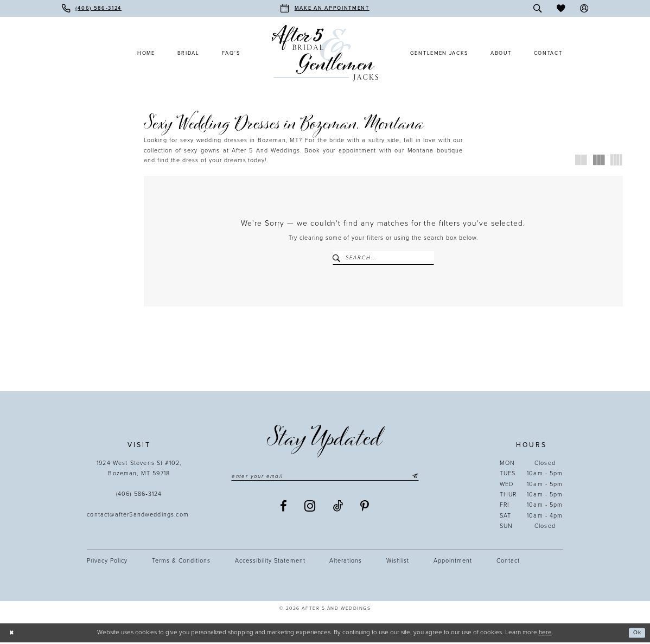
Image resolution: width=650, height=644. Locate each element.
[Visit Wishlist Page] (561, 8)
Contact (508, 562)
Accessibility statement (270, 562)
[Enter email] (325, 478)
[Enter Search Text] (384, 258)
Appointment (453, 562)
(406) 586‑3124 (139, 496)
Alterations (346, 562)
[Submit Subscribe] (424, 478)
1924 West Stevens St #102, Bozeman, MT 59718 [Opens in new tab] (139, 470)
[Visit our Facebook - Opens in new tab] (284, 509)
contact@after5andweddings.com (139, 516)
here (545, 634)
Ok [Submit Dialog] (636, 634)
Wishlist (398, 562)
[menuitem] (92, 8)
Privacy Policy (107, 562)
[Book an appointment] (325, 8)
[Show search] (538, 8)
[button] (584, 8)
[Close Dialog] (12, 635)
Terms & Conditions (181, 562)
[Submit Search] (339, 258)
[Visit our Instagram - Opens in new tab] (310, 509)
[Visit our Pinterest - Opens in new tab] (365, 509)
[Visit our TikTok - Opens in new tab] (338, 509)
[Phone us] (92, 8)
